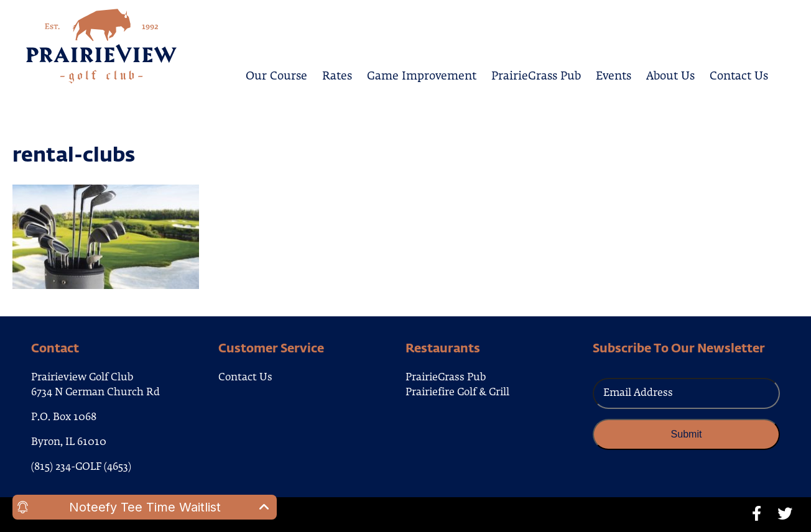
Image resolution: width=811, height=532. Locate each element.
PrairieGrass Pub (536, 74)
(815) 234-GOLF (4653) (81, 467)
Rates (337, 74)
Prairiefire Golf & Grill (457, 393)
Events (614, 74)
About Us (670, 74)
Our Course (276, 74)
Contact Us (739, 74)
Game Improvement (422, 74)
